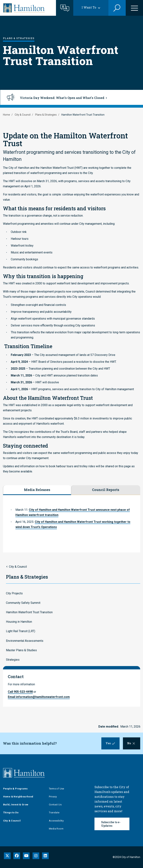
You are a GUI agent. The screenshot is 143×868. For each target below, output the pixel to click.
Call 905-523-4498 (20, 692)
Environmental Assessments (25, 641)
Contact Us (55, 805)
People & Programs (15, 789)
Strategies (13, 660)
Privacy (53, 797)
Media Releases (37, 490)
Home (7, 115)
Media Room (56, 829)
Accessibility (56, 821)
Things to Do (11, 813)
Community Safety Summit (23, 603)
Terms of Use (57, 789)
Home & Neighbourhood (18, 797)
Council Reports (106, 490)
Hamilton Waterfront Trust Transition (29, 612)
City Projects (14, 593)
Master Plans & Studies (21, 650)
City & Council (23, 115)
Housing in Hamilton (19, 622)
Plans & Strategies (46, 115)
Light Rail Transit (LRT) (21, 631)
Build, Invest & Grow (16, 805)
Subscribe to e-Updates (111, 824)
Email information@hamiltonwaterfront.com (39, 697)
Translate (54, 813)
